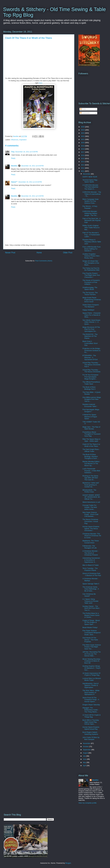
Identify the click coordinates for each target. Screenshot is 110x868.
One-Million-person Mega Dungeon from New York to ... (92, 399)
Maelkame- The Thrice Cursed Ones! (91, 542)
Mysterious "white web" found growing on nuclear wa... (91, 485)
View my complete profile (87, 803)
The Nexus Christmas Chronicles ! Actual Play (90, 521)
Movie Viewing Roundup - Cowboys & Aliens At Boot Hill (92, 661)
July (85, 756)
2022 (83, 136)
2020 (83, 143)
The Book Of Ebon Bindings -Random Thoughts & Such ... (91, 456)
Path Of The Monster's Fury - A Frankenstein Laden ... (91, 235)
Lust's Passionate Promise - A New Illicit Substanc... (91, 471)
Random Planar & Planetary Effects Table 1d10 (92, 242)
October (86, 746)
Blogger (68, 863)
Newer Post (10, 253)
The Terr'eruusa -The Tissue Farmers (90, 294)
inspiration (23, 140)
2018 (83, 149)
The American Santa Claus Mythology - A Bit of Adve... (91, 589)
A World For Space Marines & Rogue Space (90, 417)
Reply (13, 158)
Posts (83, 109)
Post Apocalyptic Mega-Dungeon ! (91, 411)
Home (39, 253)
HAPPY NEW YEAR (90, 177)
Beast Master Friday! (90, 627)
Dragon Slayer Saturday (91, 705)
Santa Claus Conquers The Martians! (91, 306)
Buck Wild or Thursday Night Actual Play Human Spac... (91, 722)
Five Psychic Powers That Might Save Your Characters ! (91, 275)
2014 (83, 162)
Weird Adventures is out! (91, 502)
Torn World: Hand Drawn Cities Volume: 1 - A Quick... (91, 322)
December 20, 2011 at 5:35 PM (32, 196)
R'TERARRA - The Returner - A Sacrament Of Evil (90, 357)
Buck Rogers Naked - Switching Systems (90, 733)
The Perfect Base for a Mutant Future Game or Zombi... (91, 615)
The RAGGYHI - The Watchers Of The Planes (90, 336)
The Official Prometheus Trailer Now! (91, 383)
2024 (83, 130)
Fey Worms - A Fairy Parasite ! (90, 207)
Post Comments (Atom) (44, 261)
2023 (83, 133)
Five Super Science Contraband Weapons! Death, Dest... (92, 633)
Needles (14, 166)
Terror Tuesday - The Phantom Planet (90, 569)
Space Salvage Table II (91, 584)
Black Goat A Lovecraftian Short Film (90, 343)
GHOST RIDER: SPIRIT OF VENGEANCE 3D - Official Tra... (92, 497)
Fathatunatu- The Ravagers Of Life (90, 547)
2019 (83, 146)
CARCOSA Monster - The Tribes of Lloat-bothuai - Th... (92, 194)
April (85, 766)
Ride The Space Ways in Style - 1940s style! (91, 440)
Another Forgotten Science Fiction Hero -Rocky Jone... (91, 256)
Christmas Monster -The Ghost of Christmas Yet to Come (92, 536)
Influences (15, 140)
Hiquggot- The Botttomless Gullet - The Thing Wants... (90, 710)
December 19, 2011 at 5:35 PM (26, 152)
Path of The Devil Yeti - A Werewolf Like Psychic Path (92, 220)
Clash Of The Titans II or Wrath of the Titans (91, 445)
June (85, 759)
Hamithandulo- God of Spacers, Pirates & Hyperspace (90, 685)
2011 (83, 171)
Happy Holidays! (88, 310)
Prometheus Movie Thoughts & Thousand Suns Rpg (91, 434)
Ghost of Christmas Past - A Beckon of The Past (92, 574)
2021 (83, 139)
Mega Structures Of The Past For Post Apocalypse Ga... (91, 329)
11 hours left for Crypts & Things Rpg (91, 716)
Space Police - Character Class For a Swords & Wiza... (92, 315)
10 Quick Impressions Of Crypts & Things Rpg (91, 674)
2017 (83, 152)
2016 (83, 155)
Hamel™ (14, 182)
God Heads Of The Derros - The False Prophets (90, 640)
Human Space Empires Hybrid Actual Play (91, 728)
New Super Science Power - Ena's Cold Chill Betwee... (90, 514)
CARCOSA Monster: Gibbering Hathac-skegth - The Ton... (90, 213)
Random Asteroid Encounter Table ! (90, 405)
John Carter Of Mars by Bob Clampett (91, 738)
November (87, 743)
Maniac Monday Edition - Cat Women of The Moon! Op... (91, 463)
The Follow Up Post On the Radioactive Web (91, 269)
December (87, 174)
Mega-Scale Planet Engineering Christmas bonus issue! (92, 300)
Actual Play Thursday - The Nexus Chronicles (91, 371)
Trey (13, 152)
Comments (85, 113)
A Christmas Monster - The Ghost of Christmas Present (91, 553)
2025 (83, 127)
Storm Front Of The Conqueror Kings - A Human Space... (91, 700)
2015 (83, 158)
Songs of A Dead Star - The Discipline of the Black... (91, 263)
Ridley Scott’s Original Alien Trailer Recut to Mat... (91, 227)
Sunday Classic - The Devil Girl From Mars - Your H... (91, 608)
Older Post (68, 253)
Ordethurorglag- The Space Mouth (90, 288)
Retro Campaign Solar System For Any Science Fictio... (91, 201)
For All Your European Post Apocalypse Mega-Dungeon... (90, 377)
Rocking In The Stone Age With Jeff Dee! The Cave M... (90, 478)
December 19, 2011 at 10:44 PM (30, 182)
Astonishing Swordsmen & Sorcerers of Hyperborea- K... (91, 560)
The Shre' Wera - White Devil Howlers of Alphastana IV (91, 692)
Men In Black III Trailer (91, 565)
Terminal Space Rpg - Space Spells (90, 181)
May (85, 762)
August (86, 753)
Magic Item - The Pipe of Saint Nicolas (91, 428)
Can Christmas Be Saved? (89, 595)
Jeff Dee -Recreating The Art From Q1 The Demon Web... (92, 654)
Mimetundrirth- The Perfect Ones (89, 491)
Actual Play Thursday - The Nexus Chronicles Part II (91, 365)
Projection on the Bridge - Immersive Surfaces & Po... (92, 350)
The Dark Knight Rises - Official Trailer (91, 450)
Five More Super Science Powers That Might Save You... (92, 647)
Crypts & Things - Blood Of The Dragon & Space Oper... (91, 622)
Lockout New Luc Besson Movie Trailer (92, 679)
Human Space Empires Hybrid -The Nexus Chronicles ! (91, 528)
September (87, 750)
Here (40, 83)
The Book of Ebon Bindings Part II (89, 388)
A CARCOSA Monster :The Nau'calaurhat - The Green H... (91, 187)
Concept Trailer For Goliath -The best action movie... (90, 507)
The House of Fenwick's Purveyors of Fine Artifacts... (91, 282)
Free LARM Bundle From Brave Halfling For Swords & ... (92, 249)
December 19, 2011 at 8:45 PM (32, 166)
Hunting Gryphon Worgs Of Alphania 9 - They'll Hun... (91, 668)
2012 (83, 168)
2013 (83, 165)
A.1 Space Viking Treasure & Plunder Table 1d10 (90, 601)
